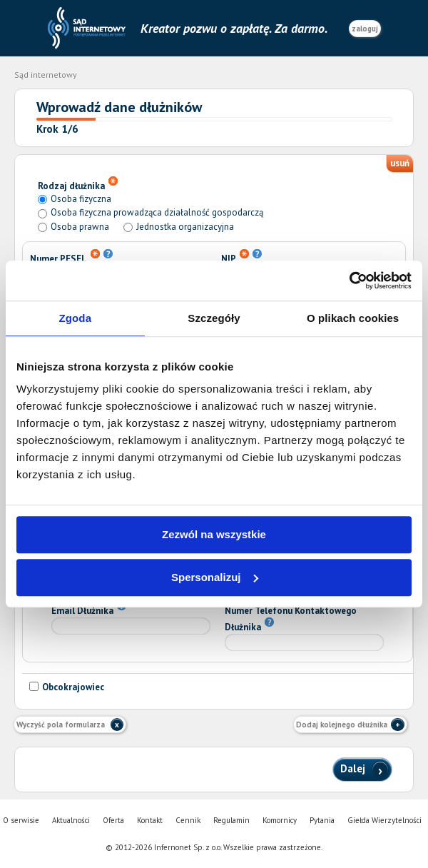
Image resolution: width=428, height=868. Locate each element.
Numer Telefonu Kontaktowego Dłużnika (291, 619)
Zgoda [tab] (76, 318)
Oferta (113, 820)
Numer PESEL (71, 257)
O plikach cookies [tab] (353, 318)
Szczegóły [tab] (214, 318)
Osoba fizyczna (81, 199)
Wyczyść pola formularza (62, 725)
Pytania (322, 820)
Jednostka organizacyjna (185, 227)
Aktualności (71, 820)
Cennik (188, 820)
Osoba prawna (80, 227)
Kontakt (150, 820)
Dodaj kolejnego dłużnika (342, 725)
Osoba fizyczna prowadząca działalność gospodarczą (157, 212)
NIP (241, 257)
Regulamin (231, 820)
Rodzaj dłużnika (78, 184)
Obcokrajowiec (67, 687)
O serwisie (21, 820)
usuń (400, 163)
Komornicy (280, 820)
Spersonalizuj (215, 577)
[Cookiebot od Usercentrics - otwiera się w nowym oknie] (349, 281)
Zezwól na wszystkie (214, 534)
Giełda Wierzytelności (384, 820)
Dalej (354, 768)
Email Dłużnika (89, 609)
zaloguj (365, 29)
